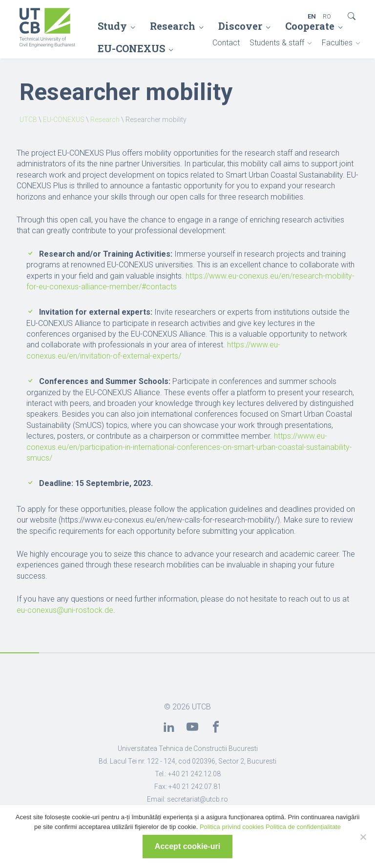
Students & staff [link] (277, 43)
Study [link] (112, 26)
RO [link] (327, 16)
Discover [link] (240, 26)
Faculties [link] (337, 43)
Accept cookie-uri (187, 846)
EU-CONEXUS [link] (64, 120)
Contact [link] (226, 43)
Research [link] (173, 26)
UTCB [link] (28, 120)
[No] (363, 837)
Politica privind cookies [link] (232, 827)
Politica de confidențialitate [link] (303, 827)
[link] (48, 29)
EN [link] (312, 16)
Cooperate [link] (310, 26)
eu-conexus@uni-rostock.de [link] (65, 610)
